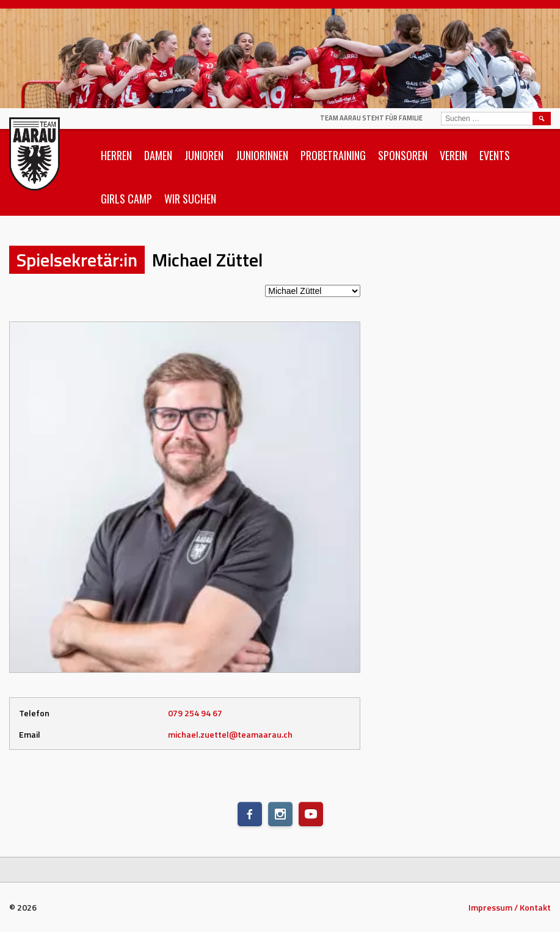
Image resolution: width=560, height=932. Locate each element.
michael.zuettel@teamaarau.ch (230, 734)
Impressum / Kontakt (510, 907)
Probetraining (333, 155)
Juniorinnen (262, 155)
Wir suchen (190, 199)
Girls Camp (126, 199)
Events (495, 155)
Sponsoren (403, 155)
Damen (158, 155)
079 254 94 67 (195, 713)
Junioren (204, 155)
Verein (453, 155)
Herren (116, 155)
